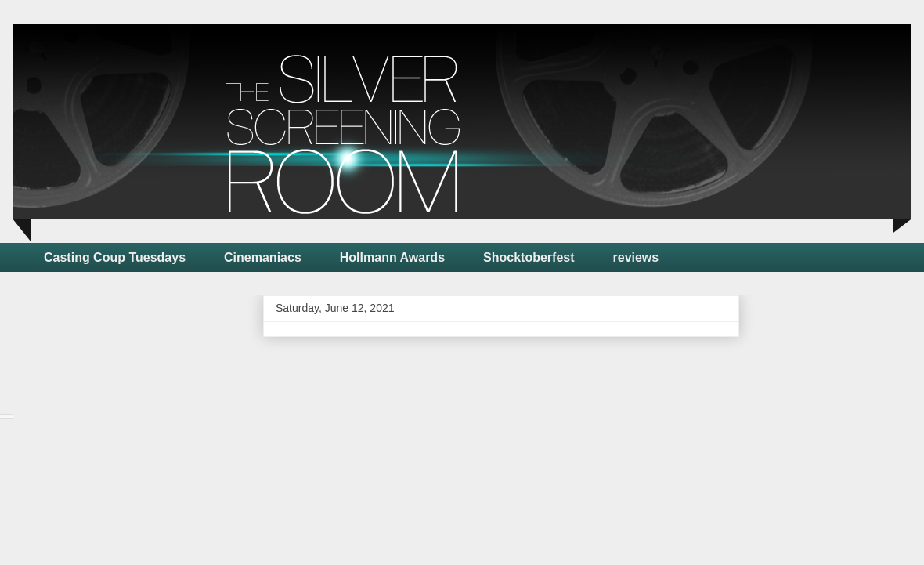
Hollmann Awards (392, 257)
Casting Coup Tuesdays (115, 257)
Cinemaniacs (263, 257)
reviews (636, 257)
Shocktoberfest (529, 257)
